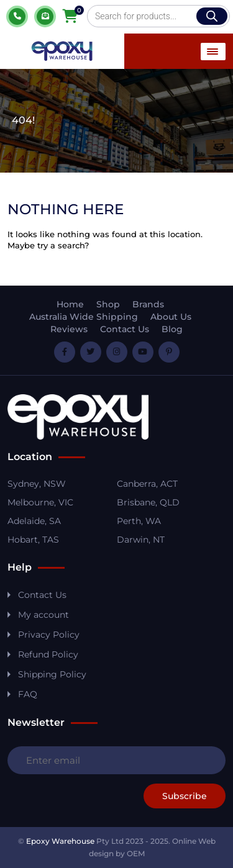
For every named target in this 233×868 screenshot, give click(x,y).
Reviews (69, 329)
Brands (148, 304)
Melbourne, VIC (40, 502)
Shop (108, 304)
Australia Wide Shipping (84, 317)
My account (43, 615)
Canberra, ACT (147, 484)
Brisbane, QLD (148, 502)
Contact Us (125, 329)
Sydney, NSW (37, 484)
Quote (45, 16)
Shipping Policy (52, 674)
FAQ (28, 694)
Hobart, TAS (33, 540)
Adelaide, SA (34, 521)
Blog (172, 329)
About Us (171, 317)
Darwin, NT (141, 540)
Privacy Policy (49, 635)
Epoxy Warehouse (60, 841)
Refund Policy (48, 654)
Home (70, 304)
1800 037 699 (17, 16)
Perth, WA (139, 521)
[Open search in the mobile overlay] (158, 16)
